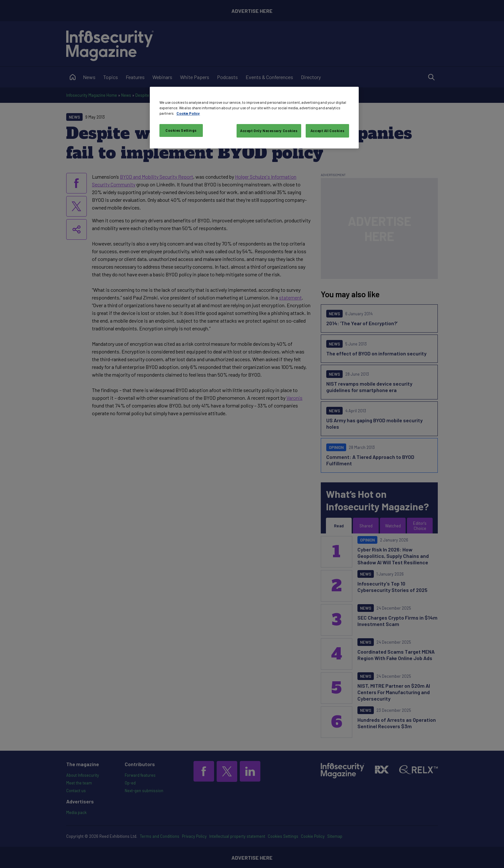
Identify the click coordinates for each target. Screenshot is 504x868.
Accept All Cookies (327, 131)
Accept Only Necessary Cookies (269, 131)
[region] (254, 118)
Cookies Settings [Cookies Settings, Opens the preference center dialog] (181, 130)
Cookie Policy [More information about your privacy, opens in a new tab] (188, 113)
